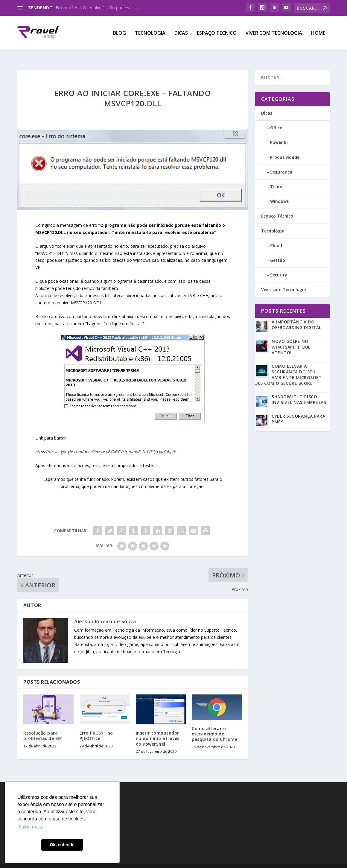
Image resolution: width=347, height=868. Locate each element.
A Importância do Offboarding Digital (296, 314)
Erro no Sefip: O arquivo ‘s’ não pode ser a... (98, 8)
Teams (277, 176)
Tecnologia (150, 32)
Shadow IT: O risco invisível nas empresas (299, 389)
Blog (120, 32)
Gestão (278, 250)
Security (279, 264)
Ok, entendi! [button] (62, 845)
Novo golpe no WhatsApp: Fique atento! (291, 336)
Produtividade (285, 147)
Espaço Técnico (217, 32)
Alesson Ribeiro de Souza (105, 611)
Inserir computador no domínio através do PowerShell (158, 728)
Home (318, 32)
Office (276, 117)
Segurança (281, 161)
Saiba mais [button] (30, 827)
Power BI (279, 132)
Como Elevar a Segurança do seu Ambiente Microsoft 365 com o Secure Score (288, 364)
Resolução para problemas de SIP (42, 725)
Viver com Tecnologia (274, 32)
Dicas (181, 32)
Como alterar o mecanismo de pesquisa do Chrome (214, 723)
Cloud (276, 235)
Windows (279, 191)
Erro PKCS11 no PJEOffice (96, 725)
